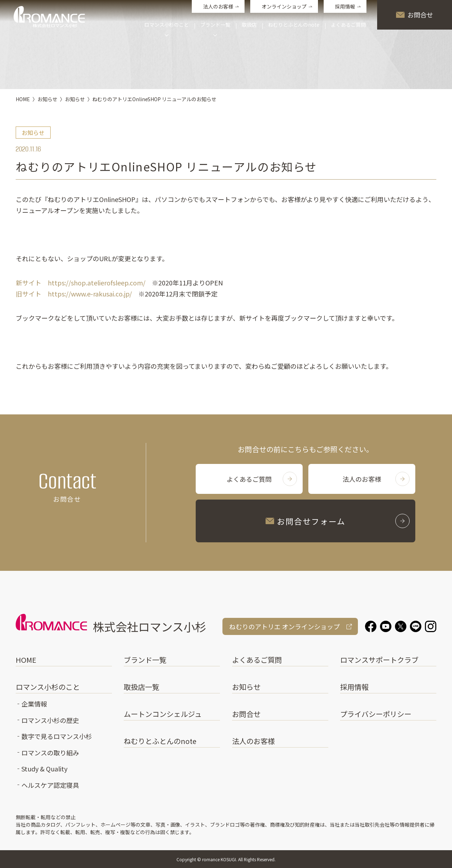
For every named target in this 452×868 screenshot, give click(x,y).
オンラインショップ (284, 6)
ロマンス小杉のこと (48, 687)
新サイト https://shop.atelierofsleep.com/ (81, 283)
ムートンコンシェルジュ (163, 714)
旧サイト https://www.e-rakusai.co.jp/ (74, 294)
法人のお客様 (218, 6)
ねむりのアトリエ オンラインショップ (284, 626)
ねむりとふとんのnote (294, 25)
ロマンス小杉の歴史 (50, 720)
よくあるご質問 (348, 25)
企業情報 (34, 704)
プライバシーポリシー (376, 714)
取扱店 (249, 25)
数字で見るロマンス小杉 (57, 736)
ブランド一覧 (145, 660)
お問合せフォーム (338, 521)
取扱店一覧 (142, 687)
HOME (26, 660)
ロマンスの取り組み (50, 753)
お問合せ (415, 15)
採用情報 (345, 6)
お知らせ (246, 687)
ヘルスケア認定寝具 (50, 785)
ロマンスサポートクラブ (379, 660)
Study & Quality (44, 769)
